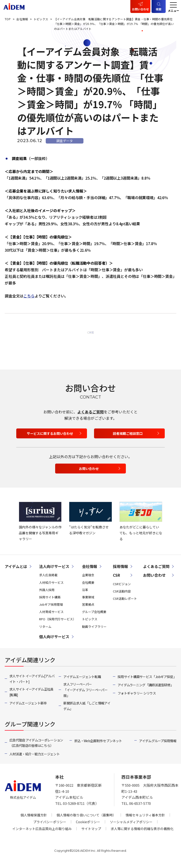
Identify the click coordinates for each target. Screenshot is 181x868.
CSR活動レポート (125, 604)
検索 (159, 9)
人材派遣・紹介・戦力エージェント (35, 759)
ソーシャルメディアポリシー (131, 827)
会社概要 (88, 588)
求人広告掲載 (48, 580)
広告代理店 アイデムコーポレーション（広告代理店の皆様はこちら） (36, 748)
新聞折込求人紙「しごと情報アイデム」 (87, 711)
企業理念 (88, 580)
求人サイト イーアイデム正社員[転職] (31, 697)
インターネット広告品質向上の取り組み (42, 834)
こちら (29, 296)
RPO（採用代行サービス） (58, 624)
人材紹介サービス (51, 588)
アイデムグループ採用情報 (158, 746)
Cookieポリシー (88, 827)
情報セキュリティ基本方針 (145, 820)
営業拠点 (88, 610)
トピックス (90, 624)
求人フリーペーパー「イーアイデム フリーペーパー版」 (85, 695)
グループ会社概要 (94, 617)
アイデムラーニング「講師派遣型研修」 (146, 690)
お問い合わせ (140, 9)
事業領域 (88, 603)
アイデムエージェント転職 (82, 682)
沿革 (85, 595)
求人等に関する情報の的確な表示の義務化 (142, 834)
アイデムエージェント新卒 (28, 708)
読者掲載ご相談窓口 (128, 439)
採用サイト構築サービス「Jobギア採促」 (147, 682)
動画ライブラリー (94, 632)
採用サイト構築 (50, 603)
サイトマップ (91, 834)
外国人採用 (47, 595)
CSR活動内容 (122, 596)
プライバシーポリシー (50, 827)
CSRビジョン (122, 589)
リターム (45, 632)
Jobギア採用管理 (51, 610)
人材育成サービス (51, 617)
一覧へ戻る (88, 333)
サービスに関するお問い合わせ (50, 439)
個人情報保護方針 (34, 820)
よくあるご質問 (90, 417)
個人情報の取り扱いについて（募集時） (86, 820)
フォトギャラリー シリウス (137, 699)
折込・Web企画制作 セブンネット (98, 746)
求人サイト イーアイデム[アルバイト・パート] (32, 684)
